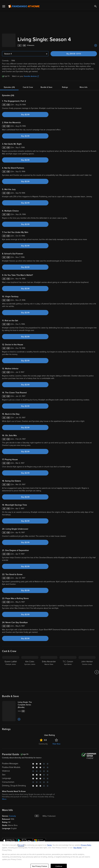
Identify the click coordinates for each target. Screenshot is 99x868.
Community (43, 754)
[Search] (96, 4)
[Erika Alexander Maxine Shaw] (49, 667)
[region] (49, 853)
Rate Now (56, 754)
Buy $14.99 (78, 49)
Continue (59, 864)
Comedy (12, 826)
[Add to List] (96, 40)
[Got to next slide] (97, 667)
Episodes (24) (9, 82)
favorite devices (31, 71)
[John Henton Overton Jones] (87, 667)
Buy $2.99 (25, 110)
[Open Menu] (4, 4)
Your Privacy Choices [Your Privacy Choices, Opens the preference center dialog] (40, 864)
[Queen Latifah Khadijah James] (11, 667)
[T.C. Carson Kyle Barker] (68, 667)
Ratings (65, 82)
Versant (21, 843)
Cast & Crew (28, 82)
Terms (49, 843)
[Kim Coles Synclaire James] (30, 667)
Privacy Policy (86, 843)
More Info (84, 82)
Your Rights (77, 845)
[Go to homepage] (24, 4)
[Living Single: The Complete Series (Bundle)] (33, 700)
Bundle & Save (46, 82)
